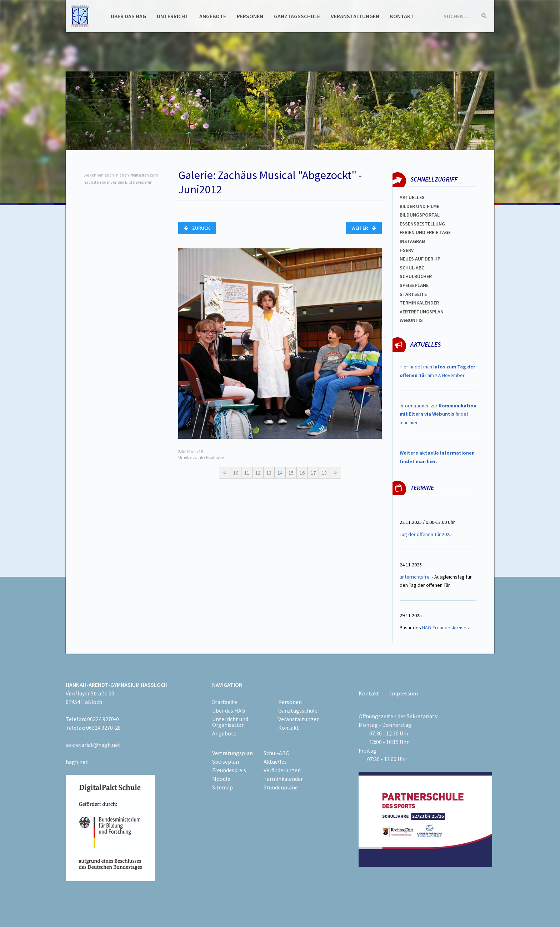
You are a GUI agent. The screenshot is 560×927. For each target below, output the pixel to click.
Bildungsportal (420, 215)
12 (258, 473)
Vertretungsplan (232, 753)
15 (291, 473)
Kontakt (402, 16)
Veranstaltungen (355, 16)
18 (324, 473)
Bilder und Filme (419, 206)
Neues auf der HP (420, 259)
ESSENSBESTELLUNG (422, 224)
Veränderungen (282, 770)
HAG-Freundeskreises (446, 628)
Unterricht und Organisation (230, 722)
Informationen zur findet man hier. (438, 414)
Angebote (213, 16)
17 (313, 473)
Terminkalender (419, 303)
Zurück (197, 228)
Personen (250, 16)
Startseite (413, 294)
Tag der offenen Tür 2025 (426, 534)
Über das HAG (128, 16)
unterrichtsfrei (415, 577)
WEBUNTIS (411, 320)
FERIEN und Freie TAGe (425, 232)
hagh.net (77, 762)
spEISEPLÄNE (414, 285)
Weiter (364, 228)
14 (280, 473)
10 (236, 473)
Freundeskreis (229, 770)
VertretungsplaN (422, 312)
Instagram (412, 241)
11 (247, 473)
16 (302, 473)
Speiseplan (226, 762)
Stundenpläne (281, 787)
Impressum (404, 693)
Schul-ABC (276, 753)
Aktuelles (412, 197)
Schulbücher (416, 276)
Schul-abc (412, 268)
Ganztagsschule (297, 16)
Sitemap (222, 787)
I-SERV (407, 250)
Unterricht (173, 16)
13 (269, 473)
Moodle (221, 779)
